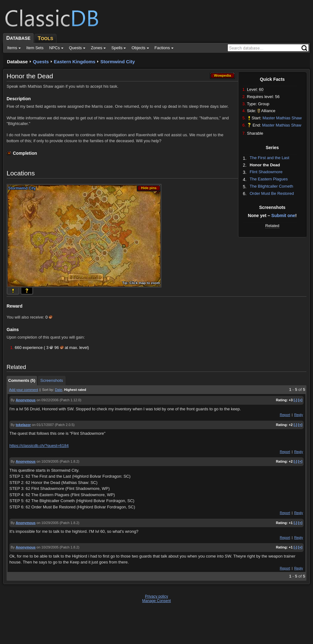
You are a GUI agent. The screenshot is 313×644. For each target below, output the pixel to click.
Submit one (283, 216)
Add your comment (24, 390)
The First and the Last (269, 158)
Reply (299, 415)
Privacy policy (156, 596)
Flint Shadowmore (266, 172)
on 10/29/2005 (48, 461)
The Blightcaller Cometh (271, 186)
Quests (41, 62)
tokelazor (23, 425)
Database (17, 62)
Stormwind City (118, 62)
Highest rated (75, 390)
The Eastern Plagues (269, 179)
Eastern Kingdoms (75, 62)
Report (285, 415)
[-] (295, 400)
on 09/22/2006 (48, 400)
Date (58, 390)
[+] (300, 400)
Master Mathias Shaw (282, 118)
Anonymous (26, 400)
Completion (25, 153)
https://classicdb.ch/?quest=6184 (39, 446)
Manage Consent (156, 601)
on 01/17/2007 (43, 425)
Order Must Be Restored (272, 193)
